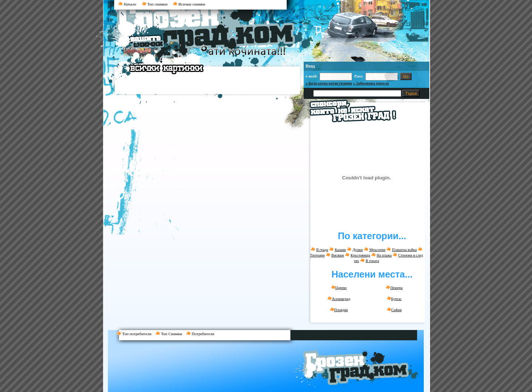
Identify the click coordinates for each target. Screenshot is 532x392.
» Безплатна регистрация (329, 83)
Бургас (394, 299)
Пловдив (339, 310)
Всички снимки (189, 4)
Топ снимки (155, 4)
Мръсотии (377, 250)
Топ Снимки (171, 334)
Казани (340, 250)
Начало (127, 4)
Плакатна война (404, 250)
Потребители (202, 334)
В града (322, 250)
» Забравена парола (371, 83)
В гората (372, 261)
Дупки (357, 250)
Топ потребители (136, 334)
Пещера (394, 288)
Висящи (338, 255)
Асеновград (339, 299)
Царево (339, 288)
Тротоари (317, 255)
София (394, 310)
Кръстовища (360, 255)
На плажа (384, 255)
